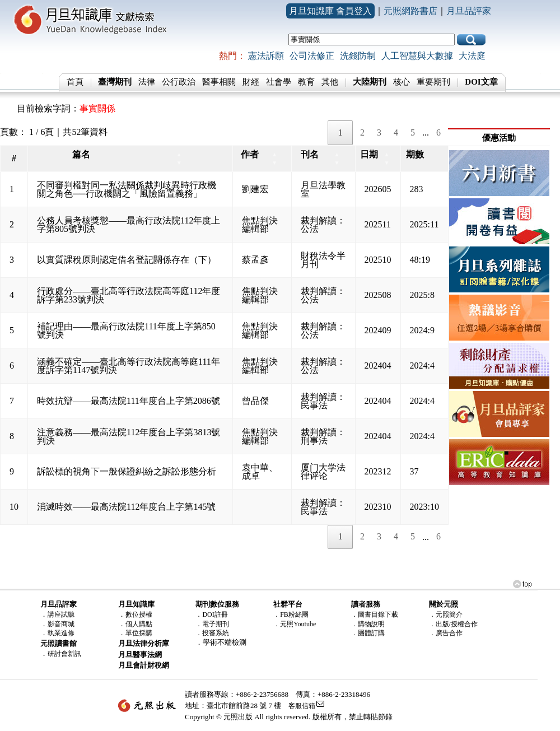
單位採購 (139, 633)
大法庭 (472, 56)
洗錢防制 (358, 56)
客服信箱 (302, 706)
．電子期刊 (212, 624)
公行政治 (179, 82)
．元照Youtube (295, 624)
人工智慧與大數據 (417, 56)
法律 (147, 82)
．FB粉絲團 (291, 614)
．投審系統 (212, 633)
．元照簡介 (446, 614)
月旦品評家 (469, 11)
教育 (306, 82)
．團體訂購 (368, 633)
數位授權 (139, 614)
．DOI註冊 (211, 614)
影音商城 (61, 624)
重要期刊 (433, 82)
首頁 (75, 82)
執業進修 (61, 633)
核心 (402, 82)
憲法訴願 (266, 56)
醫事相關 (219, 82)
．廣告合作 (446, 633)
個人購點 (139, 624)
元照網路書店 (410, 11)
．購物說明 (368, 624)
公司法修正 (312, 56)
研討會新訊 (64, 654)
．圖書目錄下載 (375, 614)
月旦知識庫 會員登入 (330, 11)
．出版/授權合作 (453, 624)
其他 (330, 82)
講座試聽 (61, 614)
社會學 (279, 82)
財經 (251, 82)
